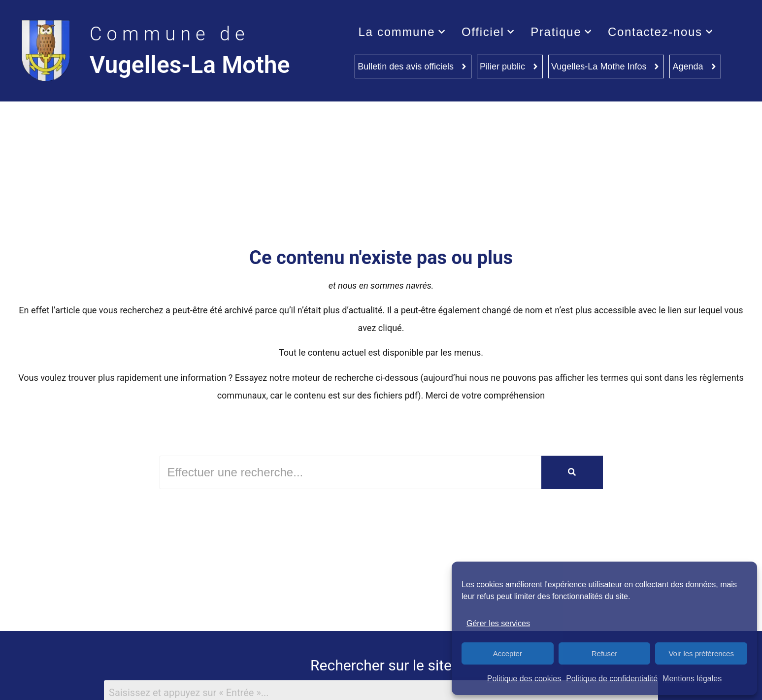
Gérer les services (498, 623)
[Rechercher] (350, 472)
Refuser (605, 653)
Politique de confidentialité (612, 679)
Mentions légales (692, 679)
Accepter (508, 653)
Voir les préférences (701, 653)
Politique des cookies (524, 679)
